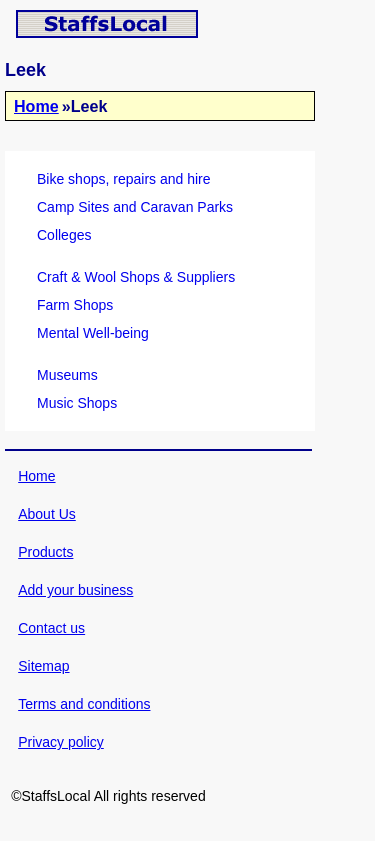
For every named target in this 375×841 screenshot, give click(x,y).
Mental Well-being (93, 333)
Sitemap (43, 666)
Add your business (75, 590)
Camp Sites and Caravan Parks (135, 207)
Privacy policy (61, 742)
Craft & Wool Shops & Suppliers (136, 277)
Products (45, 552)
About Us (47, 514)
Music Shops (77, 403)
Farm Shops (75, 305)
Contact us (51, 628)
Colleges (64, 235)
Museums (67, 375)
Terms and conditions (84, 704)
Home (36, 106)
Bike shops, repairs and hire (124, 179)
